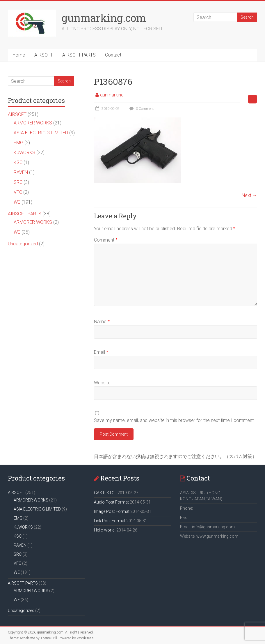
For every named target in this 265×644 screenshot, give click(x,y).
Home (19, 55)
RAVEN (21, 172)
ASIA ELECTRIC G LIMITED (41, 133)
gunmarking (112, 95)
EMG (18, 143)
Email (101, 352)
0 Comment (141, 109)
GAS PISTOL (105, 493)
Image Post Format (112, 511)
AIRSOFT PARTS (79, 55)
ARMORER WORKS (33, 123)
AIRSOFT (44, 55)
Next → (249, 195)
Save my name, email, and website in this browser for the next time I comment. (174, 420)
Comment (106, 240)
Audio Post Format (111, 502)
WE (17, 202)
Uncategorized (23, 244)
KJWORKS (24, 153)
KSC (18, 162)
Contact (113, 55)
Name (102, 322)
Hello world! (105, 530)
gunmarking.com (104, 18)
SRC (18, 182)
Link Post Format (110, 521)
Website (102, 383)
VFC (18, 192)
